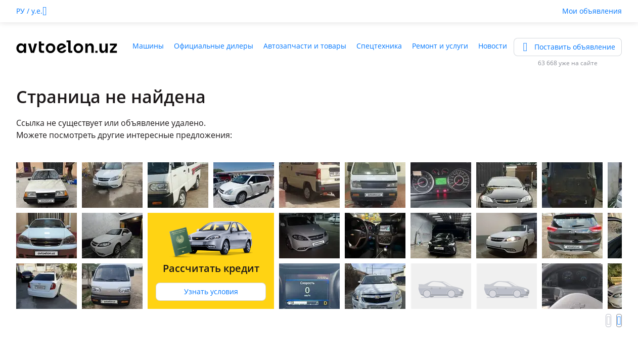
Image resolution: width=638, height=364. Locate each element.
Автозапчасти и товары (305, 46)
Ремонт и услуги (440, 46)
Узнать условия (211, 291)
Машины (148, 46)
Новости (493, 46)
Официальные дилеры (214, 46)
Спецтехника (379, 46)
